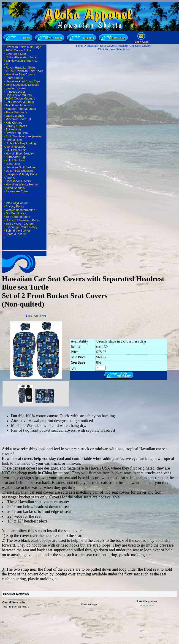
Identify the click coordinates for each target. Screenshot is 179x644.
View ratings (89, 604)
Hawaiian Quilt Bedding (21, 167)
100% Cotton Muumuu (20, 98)
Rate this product (147, 601)
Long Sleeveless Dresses (22, 85)
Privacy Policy (15, 206)
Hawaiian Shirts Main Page (23, 47)
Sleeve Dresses (16, 88)
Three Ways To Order (20, 224)
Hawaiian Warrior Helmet (22, 184)
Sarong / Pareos (16, 126)
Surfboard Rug (15, 157)
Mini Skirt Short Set (18, 119)
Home (80, 46)
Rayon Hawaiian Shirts (21, 68)
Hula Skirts (13, 164)
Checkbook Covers (18, 181)
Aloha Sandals (15, 188)
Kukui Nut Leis (15, 160)
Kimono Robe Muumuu (21, 109)
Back (29, 316)
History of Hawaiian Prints (23, 220)
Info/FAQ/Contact (17, 203)
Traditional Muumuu (19, 105)
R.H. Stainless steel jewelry (24, 136)
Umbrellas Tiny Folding (21, 143)
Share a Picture (16, 234)
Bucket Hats (14, 129)
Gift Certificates (16, 213)
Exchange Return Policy (21, 227)
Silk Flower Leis (16, 150)
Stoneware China (17, 191)
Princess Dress (15, 92)
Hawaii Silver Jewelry (20, 153)
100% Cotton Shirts (18, 50)
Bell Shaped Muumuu (20, 102)
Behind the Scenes (18, 231)
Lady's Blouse (15, 116)
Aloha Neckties (15, 147)
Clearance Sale (16, 54)
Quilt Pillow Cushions (19, 171)
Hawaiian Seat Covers (20, 74)
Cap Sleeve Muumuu (19, 95)
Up (36, 316)
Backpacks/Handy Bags (21, 174)
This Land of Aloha (18, 217)
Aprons (10, 178)
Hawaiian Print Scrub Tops (23, 81)
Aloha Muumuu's (16, 112)
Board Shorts (14, 78)
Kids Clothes (14, 123)
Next (43, 316)
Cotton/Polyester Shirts (21, 57)
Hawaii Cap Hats (17, 133)
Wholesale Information (20, 210)
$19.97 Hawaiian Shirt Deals (24, 71)
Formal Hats (14, 140)
